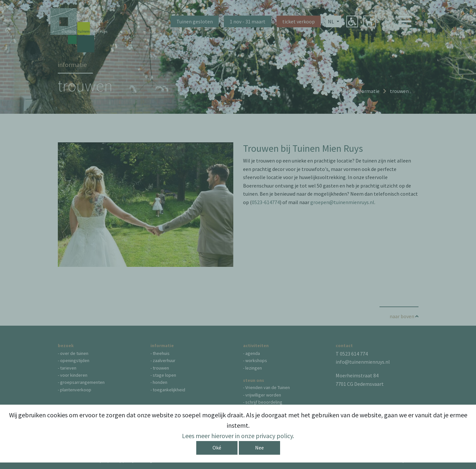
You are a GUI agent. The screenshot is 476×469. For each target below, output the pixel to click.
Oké (217, 448)
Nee (259, 448)
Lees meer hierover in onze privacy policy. (238, 436)
